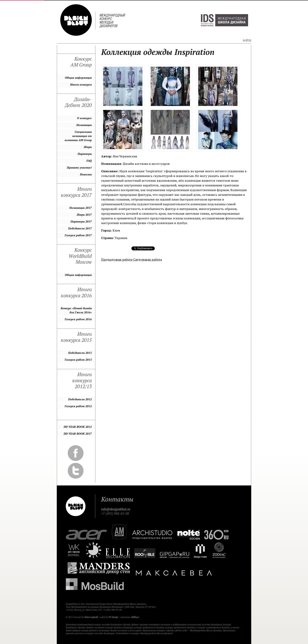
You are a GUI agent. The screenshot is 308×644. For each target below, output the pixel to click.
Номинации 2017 (81, 208)
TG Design (113, 617)
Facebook (76, 453)
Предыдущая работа (117, 259)
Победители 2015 (80, 353)
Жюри (88, 147)
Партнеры (85, 154)
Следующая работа (148, 259)
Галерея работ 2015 (78, 360)
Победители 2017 (80, 228)
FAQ (89, 161)
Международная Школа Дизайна (225, 20)
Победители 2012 (80, 399)
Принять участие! (79, 167)
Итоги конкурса (81, 84)
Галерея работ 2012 (78, 406)
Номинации (84, 125)
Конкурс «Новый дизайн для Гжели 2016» (76, 310)
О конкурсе (84, 118)
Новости (86, 174)
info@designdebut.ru (116, 509)
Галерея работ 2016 (78, 319)
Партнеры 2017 (81, 221)
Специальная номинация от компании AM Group (78, 136)
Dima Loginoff (91, 617)
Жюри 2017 (84, 215)
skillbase (135, 617)
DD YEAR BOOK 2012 (78, 427)
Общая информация (78, 78)
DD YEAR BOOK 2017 (78, 434)
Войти (247, 40)
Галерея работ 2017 (78, 235)
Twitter (76, 471)
